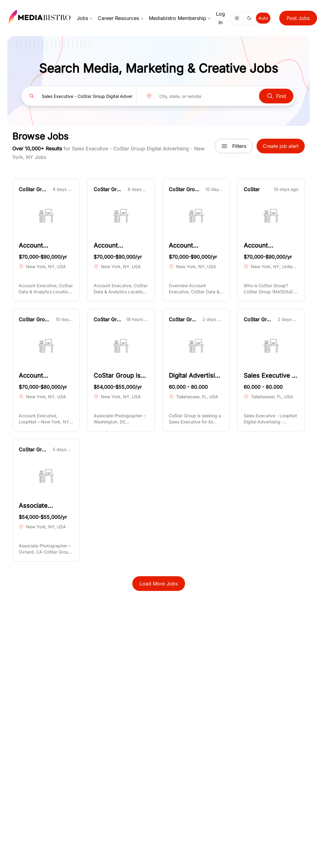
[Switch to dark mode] (249, 18)
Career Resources (121, 18)
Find (276, 96)
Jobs (85, 18)
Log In (220, 18)
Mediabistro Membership (180, 18)
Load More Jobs (159, 584)
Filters (234, 146)
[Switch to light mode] (237, 18)
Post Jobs (298, 18)
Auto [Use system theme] (263, 18)
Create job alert (281, 146)
